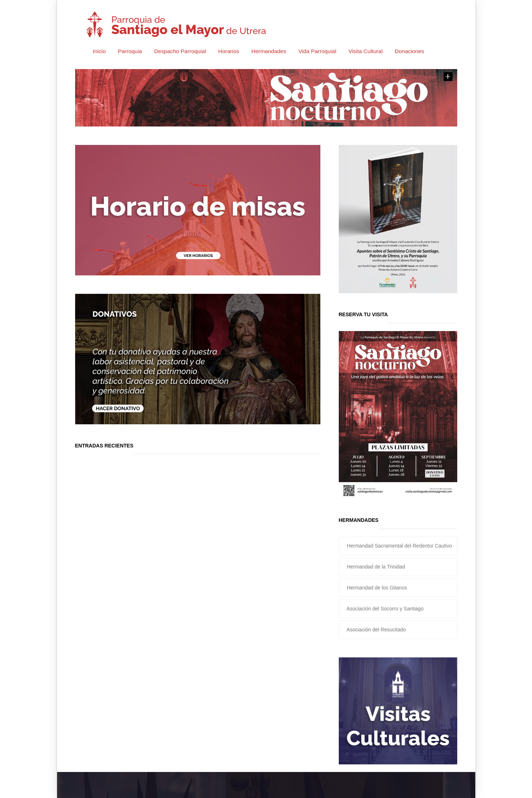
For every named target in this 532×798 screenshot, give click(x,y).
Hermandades (269, 51)
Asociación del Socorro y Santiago (385, 609)
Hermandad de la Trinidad (375, 567)
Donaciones (409, 51)
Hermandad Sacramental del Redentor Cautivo (399, 546)
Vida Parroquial (317, 51)
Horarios (229, 51)
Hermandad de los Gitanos (376, 588)
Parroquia (130, 51)
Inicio (99, 51)
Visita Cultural (366, 51)
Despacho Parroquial (180, 51)
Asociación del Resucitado (376, 630)
